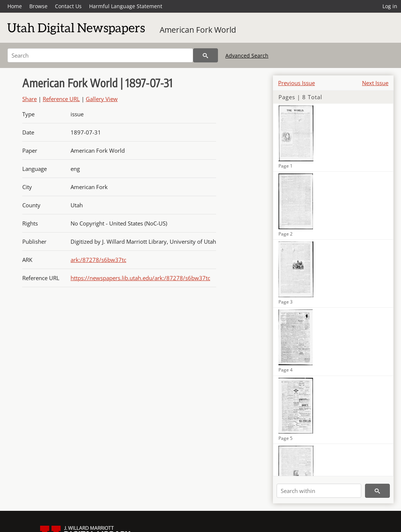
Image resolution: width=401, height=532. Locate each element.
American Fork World (198, 30)
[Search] (100, 55)
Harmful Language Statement (126, 6)
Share (30, 99)
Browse (38, 6)
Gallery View (102, 99)
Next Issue (375, 83)
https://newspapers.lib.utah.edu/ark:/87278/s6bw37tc (140, 278)
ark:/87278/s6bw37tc (98, 260)
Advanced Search (247, 56)
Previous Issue (296, 83)
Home (15, 6)
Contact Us (68, 6)
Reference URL (61, 99)
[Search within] (319, 491)
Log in (390, 6)
